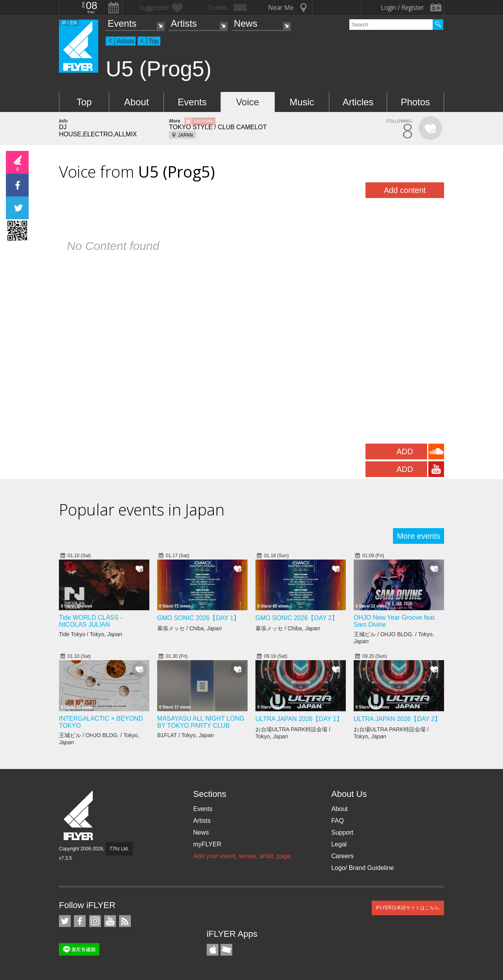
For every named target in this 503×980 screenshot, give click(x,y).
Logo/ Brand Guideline (363, 868)
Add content (405, 190)
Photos (416, 102)
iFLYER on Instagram (95, 921)
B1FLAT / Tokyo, (185, 735)
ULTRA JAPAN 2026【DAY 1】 (299, 719)
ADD (405, 451)
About (137, 102)
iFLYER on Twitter (65, 921)
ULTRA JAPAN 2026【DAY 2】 (397, 719)
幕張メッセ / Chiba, (189, 628)
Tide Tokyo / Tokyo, (91, 634)
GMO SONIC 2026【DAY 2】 (297, 618)
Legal (339, 844)
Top (154, 41)
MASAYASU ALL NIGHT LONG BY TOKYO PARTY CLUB (201, 722)
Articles (358, 102)
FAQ (338, 821)
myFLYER (207, 844)
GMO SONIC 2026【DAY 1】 (198, 618)
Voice (247, 102)
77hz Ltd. (119, 849)
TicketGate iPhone (226, 950)
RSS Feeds (125, 921)
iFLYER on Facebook (80, 921)
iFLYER (79, 816)
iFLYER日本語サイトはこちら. (408, 908)
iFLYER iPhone (213, 950)
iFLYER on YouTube (110, 921)
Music (302, 102)
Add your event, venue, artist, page (242, 856)
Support (342, 832)
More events (419, 536)
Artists (184, 23)
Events (122, 23)
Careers (342, 856)
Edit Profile (204, 121)
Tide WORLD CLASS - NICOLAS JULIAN (91, 621)
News (246, 23)
